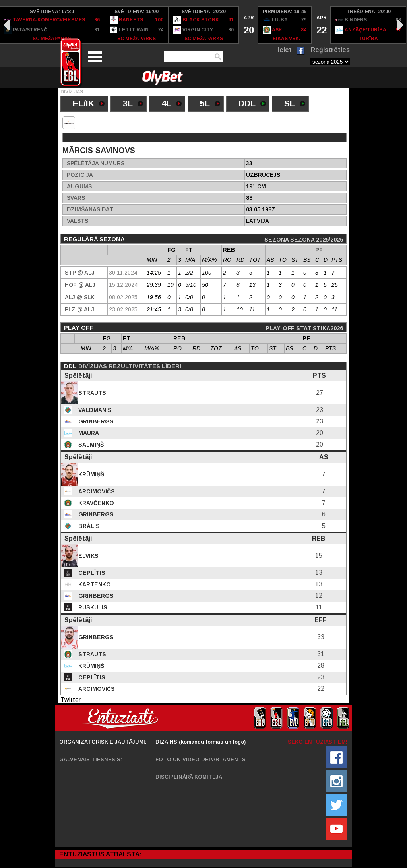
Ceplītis (91, 573)
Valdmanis (94, 410)
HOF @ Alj (80, 285)
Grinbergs (95, 421)
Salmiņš (90, 445)
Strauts (91, 393)
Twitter (71, 700)
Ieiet (285, 50)
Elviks (88, 556)
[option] (137, 25)
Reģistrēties (330, 50)
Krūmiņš (90, 474)
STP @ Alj (80, 273)
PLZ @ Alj (79, 309)
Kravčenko (95, 503)
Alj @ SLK (80, 297)
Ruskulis (92, 607)
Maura (88, 433)
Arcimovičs (96, 491)
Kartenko (94, 584)
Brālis (88, 526)
